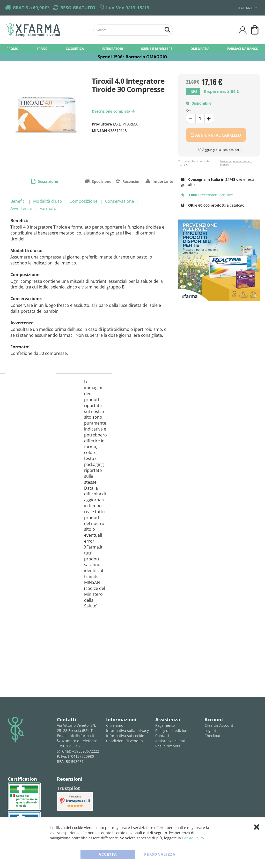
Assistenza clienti (170, 741)
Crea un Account (219, 725)
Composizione (84, 201)
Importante (162, 181)
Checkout (212, 736)
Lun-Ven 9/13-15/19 (128, 8)
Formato (48, 208)
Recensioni (131, 181)
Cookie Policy (193, 838)
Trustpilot (68, 788)
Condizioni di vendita (124, 741)
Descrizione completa (114, 111)
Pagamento (165, 725)
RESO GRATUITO (78, 8)
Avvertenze (21, 208)
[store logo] (47, 30)
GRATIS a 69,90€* (31, 8)
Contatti (162, 736)
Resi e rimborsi (168, 746)
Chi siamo (115, 725)
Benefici (18, 201)
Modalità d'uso (48, 201)
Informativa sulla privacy (127, 730)
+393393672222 (86, 751)
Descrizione (47, 181)
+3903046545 (68, 746)
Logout (210, 730)
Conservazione (120, 201)
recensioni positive (207, 195)
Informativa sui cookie (125, 736)
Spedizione (101, 181)
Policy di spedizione (172, 730)
